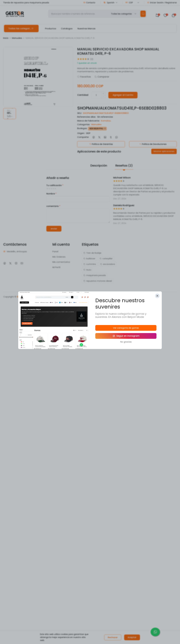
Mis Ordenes (59, 257)
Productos (51, 28)
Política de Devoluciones (153, 144)
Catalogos (67, 28)
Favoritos (84, 77)
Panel (55, 251)
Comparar (102, 77)
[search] (143, 14)
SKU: (79, 113)
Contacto (89, 2)
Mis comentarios (61, 262)
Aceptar (132, 637)
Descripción (99, 166)
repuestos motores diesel (98, 281)
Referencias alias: (87, 117)
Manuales (17, 38)
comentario (53, 206)
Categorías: (84, 124)
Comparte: (83, 137)
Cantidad (83, 95)
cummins (90, 264)
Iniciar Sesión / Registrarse (162, 2)
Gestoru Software (27, 297)
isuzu (87, 270)
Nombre (51, 194)
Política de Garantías (101, 144)
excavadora (108, 264)
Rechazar (113, 637)
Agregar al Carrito (123, 95)
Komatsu (106, 121)
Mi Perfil (56, 267)
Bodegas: (82, 128)
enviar (54, 229)
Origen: (81, 133)
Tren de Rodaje (92, 253)
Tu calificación (55, 185)
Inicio (6, 38)
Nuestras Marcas (86, 28)
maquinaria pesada (95, 275)
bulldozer (89, 259)
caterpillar (106, 259)
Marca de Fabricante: (88, 121)
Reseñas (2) (124, 166)
